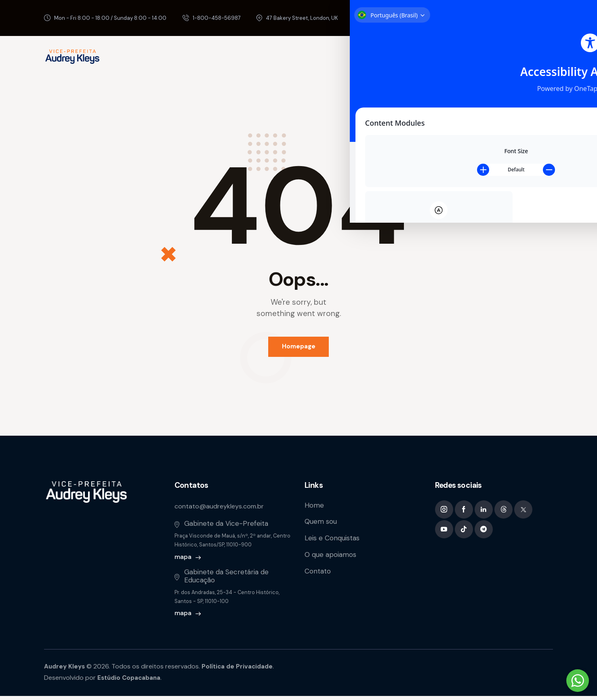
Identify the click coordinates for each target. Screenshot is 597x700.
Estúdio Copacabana (131, 682)
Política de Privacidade (240, 670)
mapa (183, 561)
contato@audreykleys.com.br (222, 510)
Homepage (299, 348)
